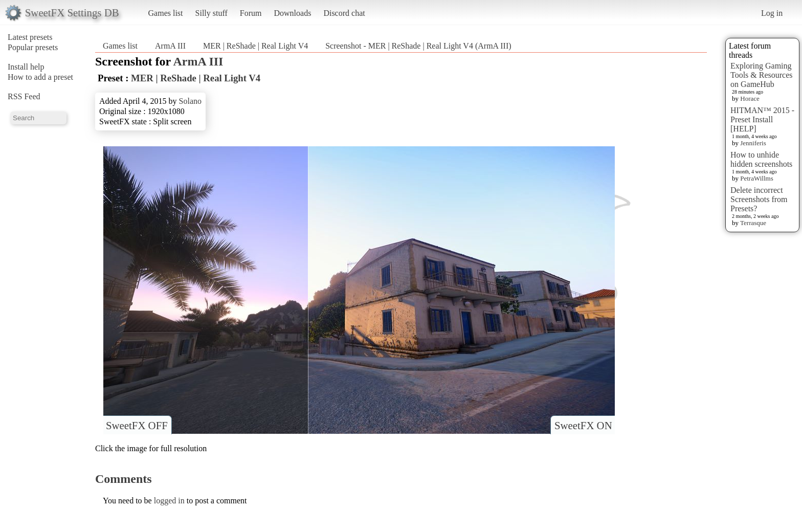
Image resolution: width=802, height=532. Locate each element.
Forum (251, 13)
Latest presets (30, 37)
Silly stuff (211, 13)
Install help (26, 67)
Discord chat (344, 13)
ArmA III (170, 46)
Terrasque (753, 223)
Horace (750, 98)
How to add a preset (40, 77)
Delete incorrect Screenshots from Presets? (759, 199)
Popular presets (33, 47)
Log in (772, 13)
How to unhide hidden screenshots (761, 159)
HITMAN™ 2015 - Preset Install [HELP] (762, 119)
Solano (190, 101)
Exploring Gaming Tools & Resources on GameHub (762, 75)
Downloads (292, 13)
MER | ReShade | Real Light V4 (255, 46)
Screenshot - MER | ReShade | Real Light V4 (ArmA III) (418, 46)
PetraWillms (756, 178)
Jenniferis (753, 143)
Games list (166, 13)
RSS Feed (24, 96)
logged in (169, 501)
